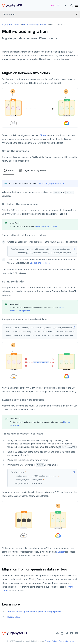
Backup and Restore (40, 263)
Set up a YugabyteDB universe (51, 183)
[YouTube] (76, 633)
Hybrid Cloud (14, 617)
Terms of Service (66, 641)
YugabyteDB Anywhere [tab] (32, 170)
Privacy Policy (51, 641)
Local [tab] (9, 170)
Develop (17, 24)
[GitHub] (62, 633)
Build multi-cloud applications (34, 24)
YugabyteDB (7, 24)
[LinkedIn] (72, 633)
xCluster (43, 135)
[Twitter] (67, 633)
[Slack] (57, 633)
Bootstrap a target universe (46, 226)
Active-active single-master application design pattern (34, 612)
